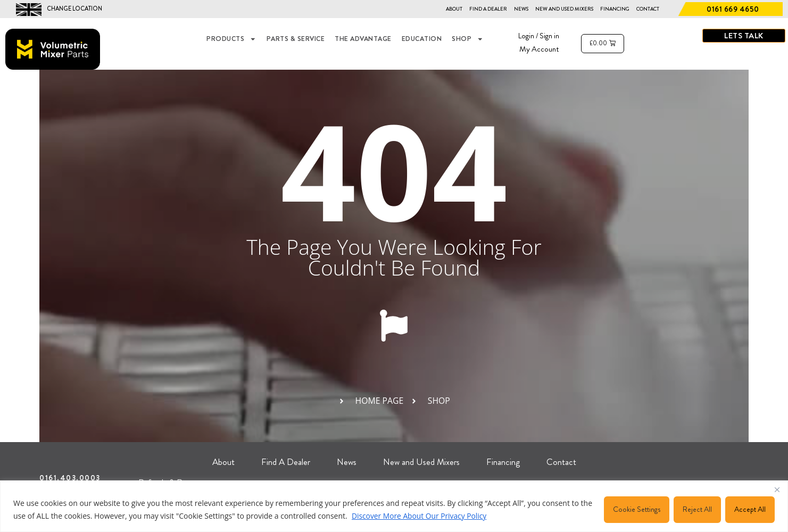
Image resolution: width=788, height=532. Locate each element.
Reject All (697, 509)
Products (231, 39)
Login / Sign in (539, 36)
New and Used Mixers (564, 9)
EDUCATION (422, 39)
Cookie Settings (637, 509)
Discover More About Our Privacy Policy (420, 516)
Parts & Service (296, 39)
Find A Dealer (488, 9)
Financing (615, 9)
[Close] (777, 489)
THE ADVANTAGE (363, 39)
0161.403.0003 (70, 478)
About (454, 9)
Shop (468, 39)
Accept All (750, 509)
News (521, 9)
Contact (648, 9)
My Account (539, 49)
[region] (394, 506)
